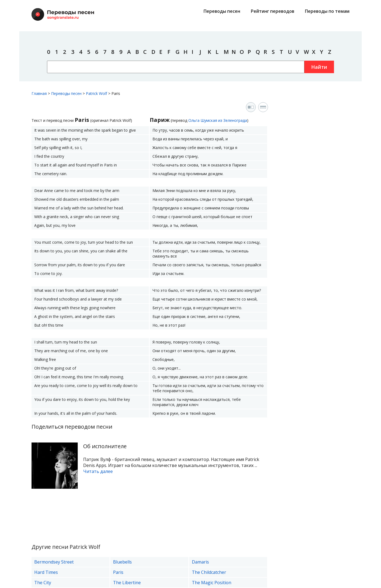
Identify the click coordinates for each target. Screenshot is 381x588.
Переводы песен (222, 11)
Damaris (200, 562)
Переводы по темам (327, 11)
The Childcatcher (209, 572)
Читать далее (98, 471)
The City (43, 583)
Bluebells (122, 562)
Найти (319, 67)
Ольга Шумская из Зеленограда (218, 120)
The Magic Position (212, 583)
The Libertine (127, 583)
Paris (118, 572)
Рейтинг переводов (273, 11)
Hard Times (46, 572)
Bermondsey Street (54, 562)
